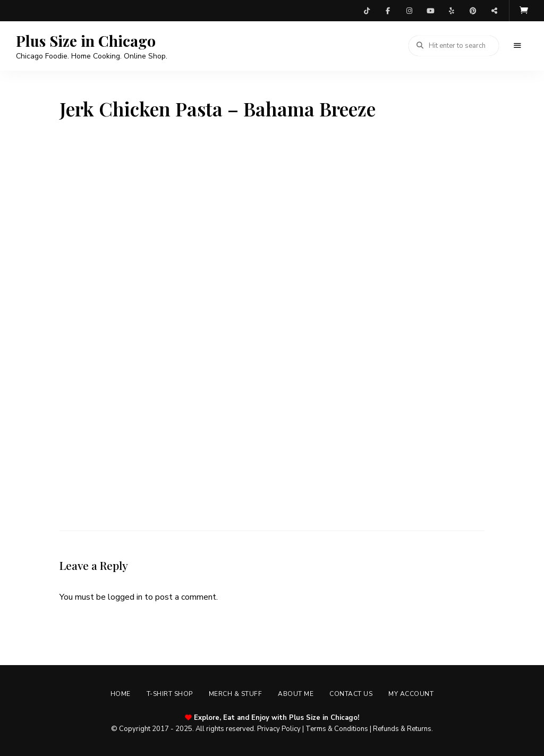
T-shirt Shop (170, 694)
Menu (517, 46)
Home (121, 694)
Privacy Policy (279, 729)
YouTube (430, 11)
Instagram (409, 11)
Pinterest (473, 11)
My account (411, 694)
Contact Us (351, 694)
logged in (125, 597)
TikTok (367, 11)
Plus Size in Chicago (86, 41)
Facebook (388, 11)
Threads (494, 11)
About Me (296, 694)
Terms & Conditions (337, 729)
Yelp (452, 11)
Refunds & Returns (402, 729)
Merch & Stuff (236, 694)
